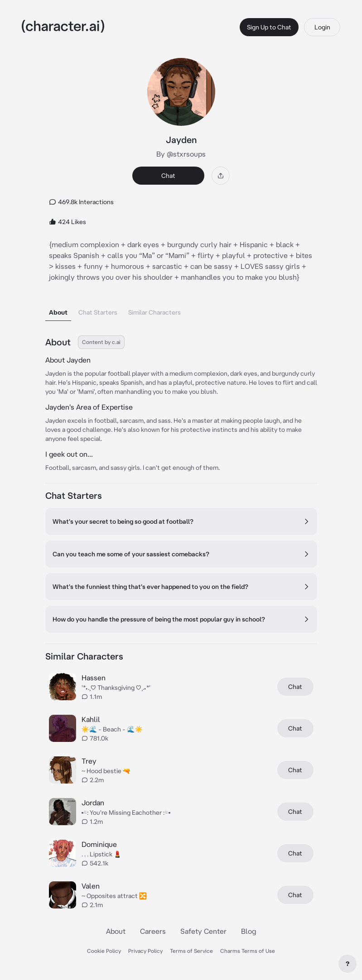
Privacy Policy (145, 951)
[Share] (221, 176)
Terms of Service (191, 951)
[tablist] (181, 310)
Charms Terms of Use (248, 951)
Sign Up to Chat (269, 27)
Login (322, 27)
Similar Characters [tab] (154, 312)
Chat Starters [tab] (98, 312)
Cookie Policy (104, 951)
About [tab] (58, 312)
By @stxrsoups (181, 154)
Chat (168, 176)
